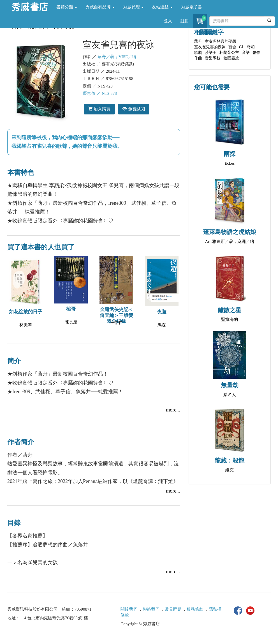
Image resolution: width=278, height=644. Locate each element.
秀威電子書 (192, 7)
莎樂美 (211, 53)
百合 (232, 47)
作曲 (198, 58)
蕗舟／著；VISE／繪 (117, 57)
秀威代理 (133, 7)
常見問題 (173, 609)
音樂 (246, 53)
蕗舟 (198, 41)
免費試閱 (134, 109)
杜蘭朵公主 (229, 53)
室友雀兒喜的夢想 (221, 41)
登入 (168, 21)
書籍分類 (67, 7)
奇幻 (251, 47)
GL (242, 47)
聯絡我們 (151, 609)
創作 (256, 53)
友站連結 (162, 7)
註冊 (185, 21)
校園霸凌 (231, 58)
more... (173, 410)
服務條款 (195, 609)
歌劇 (198, 53)
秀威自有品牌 (100, 7)
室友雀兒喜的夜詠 (210, 47)
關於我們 (129, 609)
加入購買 (99, 109)
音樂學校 (213, 58)
